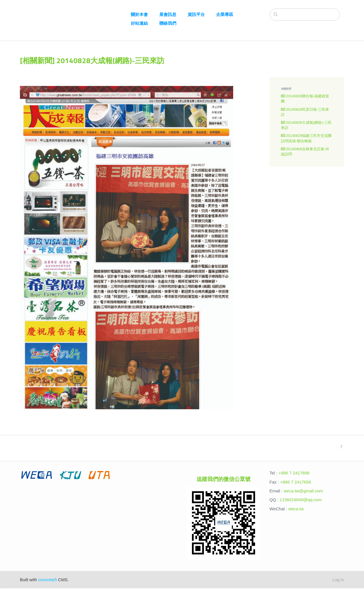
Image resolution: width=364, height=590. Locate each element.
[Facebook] (341, 448)
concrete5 (47, 581)
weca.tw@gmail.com (303, 493)
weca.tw (296, 510)
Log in (338, 581)
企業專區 (225, 14)
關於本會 (139, 14)
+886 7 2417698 (294, 475)
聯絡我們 (168, 23)
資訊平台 (196, 14)
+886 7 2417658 (296, 483)
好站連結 (139, 23)
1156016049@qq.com (301, 501)
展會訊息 (168, 14)
